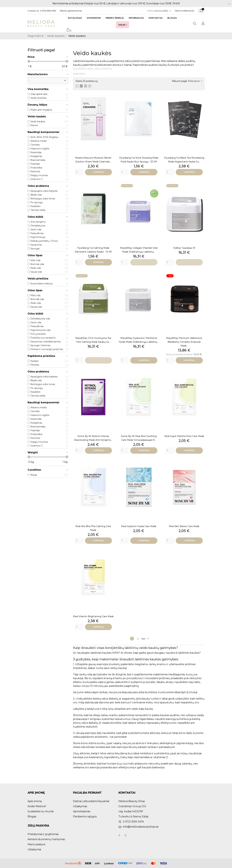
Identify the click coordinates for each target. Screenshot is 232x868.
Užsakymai (34, 849)
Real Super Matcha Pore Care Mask (184, 436)
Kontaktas (156, 18)
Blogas (172, 18)
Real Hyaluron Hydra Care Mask (139, 526)
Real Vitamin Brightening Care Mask (93, 616)
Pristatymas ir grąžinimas (43, 834)
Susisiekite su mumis (41, 811)
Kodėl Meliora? (37, 806)
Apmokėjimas (82, 811)
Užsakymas (80, 806)
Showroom (94, 18)
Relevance (195, 81)
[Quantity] (79, 172)
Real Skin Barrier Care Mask (184, 526)
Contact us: (33, 11)
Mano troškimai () (184, 11)
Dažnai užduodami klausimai (91, 801)
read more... (80, 74)
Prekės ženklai (115, 18)
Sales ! (123, 24)
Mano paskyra (36, 844)
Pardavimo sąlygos (85, 816)
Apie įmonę (35, 801)
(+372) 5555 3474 (48, 11)
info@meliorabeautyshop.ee (141, 827)
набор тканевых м (184, 248)
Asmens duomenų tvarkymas (46, 839)
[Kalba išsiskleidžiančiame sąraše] (162, 11)
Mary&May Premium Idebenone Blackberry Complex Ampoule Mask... (184, 342)
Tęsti (145, 639)
